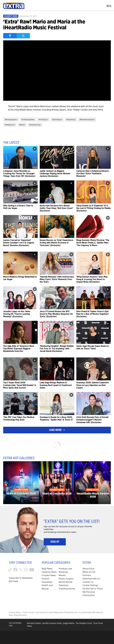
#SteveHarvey (35, 125)
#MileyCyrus (10, 125)
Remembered (65, 582)
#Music (22, 125)
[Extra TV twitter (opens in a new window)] (21, 570)
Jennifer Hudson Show (52, 623)
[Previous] (6, 482)
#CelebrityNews (28, 120)
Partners (87, 575)
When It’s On (89, 572)
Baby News (47, 569)
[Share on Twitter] (23, 36)
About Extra (88, 569)
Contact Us (88, 582)
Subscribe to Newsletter (21, 578)
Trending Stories (67, 589)
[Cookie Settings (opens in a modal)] (90, 585)
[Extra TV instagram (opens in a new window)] (26, 570)
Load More (57, 430)
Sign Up (55, 542)
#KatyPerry (71, 120)
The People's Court (84, 623)
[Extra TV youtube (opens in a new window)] (32, 570)
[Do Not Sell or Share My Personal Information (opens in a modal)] (94, 592)
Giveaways (47, 582)
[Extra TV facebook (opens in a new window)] (15, 570)
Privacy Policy (15, 612)
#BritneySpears (11, 120)
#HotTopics (43, 120)
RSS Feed (13, 581)
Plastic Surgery (66, 579)
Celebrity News (11, 16)
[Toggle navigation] (108, 6)
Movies (62, 575)
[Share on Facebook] (10, 36)
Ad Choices (41, 612)
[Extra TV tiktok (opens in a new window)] (10, 570)
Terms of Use (28, 612)
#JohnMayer (57, 120)
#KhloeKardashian (87, 120)
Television (64, 585)
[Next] (108, 482)
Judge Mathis (69, 623)
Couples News (49, 575)
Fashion (46, 579)
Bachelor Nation (34, 623)
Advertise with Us (91, 579)
